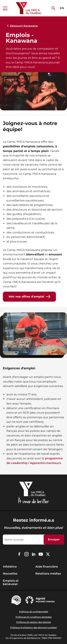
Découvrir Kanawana (22, 26)
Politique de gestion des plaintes (34, 622)
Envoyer (54, 539)
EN (62, 8)
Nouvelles (10, 574)
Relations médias (48, 574)
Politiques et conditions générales (34, 617)
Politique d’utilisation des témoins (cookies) (33, 627)
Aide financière (47, 567)
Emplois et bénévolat (11, 582)
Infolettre (10, 567)
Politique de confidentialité (34, 612)
